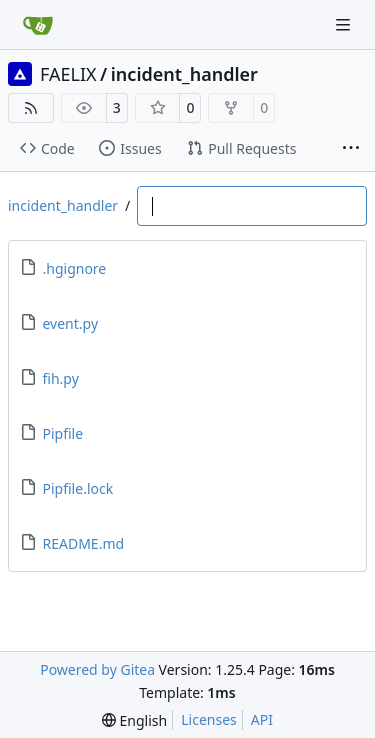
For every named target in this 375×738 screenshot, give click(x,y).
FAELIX (68, 74)
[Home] (38, 25)
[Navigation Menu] (345, 24)
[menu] (134, 720)
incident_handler (184, 74)
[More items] (351, 149)
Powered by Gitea (97, 669)
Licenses (209, 719)
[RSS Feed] (31, 108)
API (262, 719)
